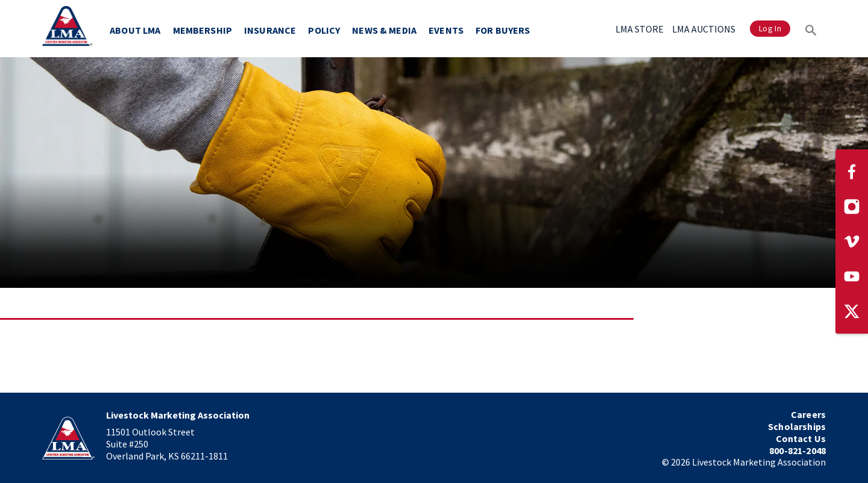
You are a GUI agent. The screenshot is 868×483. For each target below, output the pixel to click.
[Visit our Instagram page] (852, 207)
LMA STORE (640, 29)
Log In (770, 29)
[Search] (811, 29)
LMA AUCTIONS (704, 29)
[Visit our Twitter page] (852, 311)
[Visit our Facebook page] (852, 172)
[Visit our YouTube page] (852, 276)
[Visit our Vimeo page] (852, 241)
